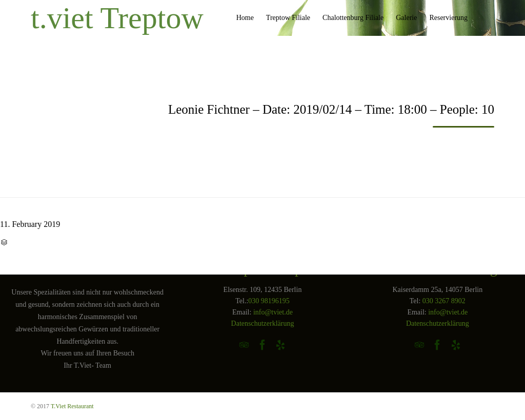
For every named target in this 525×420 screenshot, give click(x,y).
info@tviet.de (273, 312)
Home (245, 18)
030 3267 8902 (444, 301)
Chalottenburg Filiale (353, 18)
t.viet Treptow (117, 18)
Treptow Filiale (288, 18)
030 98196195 (269, 301)
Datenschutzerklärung (263, 323)
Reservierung (448, 18)
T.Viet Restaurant (72, 406)
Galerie (406, 18)
